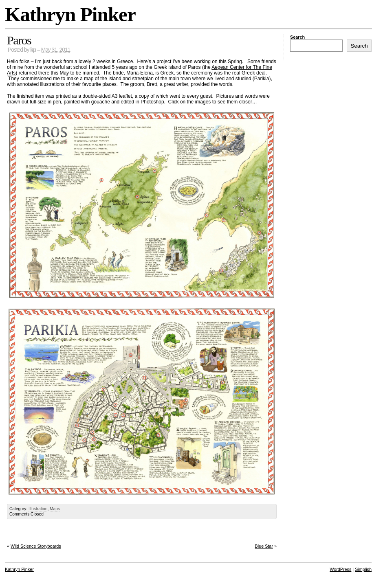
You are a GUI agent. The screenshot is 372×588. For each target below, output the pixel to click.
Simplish (363, 569)
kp (33, 50)
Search (297, 37)
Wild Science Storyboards (36, 546)
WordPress (340, 569)
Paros (19, 40)
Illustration (38, 509)
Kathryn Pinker (70, 14)
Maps (55, 509)
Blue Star (264, 546)
